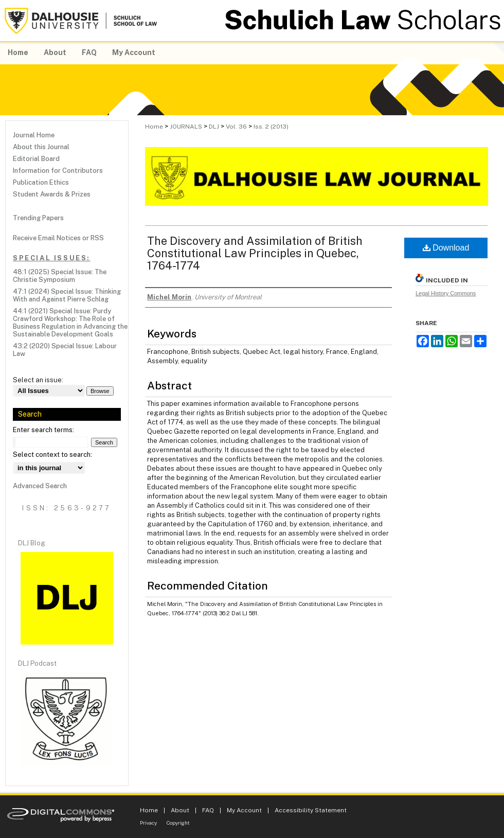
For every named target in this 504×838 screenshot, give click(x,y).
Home (154, 127)
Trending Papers (38, 218)
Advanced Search (40, 486)
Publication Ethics (41, 182)
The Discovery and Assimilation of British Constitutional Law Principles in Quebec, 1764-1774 (255, 253)
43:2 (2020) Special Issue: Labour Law (65, 350)
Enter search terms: (43, 430)
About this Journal (41, 147)
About (180, 810)
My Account (244, 810)
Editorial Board (36, 159)
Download (446, 248)
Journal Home (34, 135)
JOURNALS (186, 127)
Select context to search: (52, 454)
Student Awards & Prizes (52, 194)
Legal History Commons (446, 293)
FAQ (208, 810)
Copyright (178, 823)
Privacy (148, 823)
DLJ (214, 127)
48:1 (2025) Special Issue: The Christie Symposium (60, 276)
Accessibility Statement (311, 810)
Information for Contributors (58, 171)
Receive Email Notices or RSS (58, 238)
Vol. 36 (236, 127)
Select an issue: (38, 380)
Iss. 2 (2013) (271, 127)
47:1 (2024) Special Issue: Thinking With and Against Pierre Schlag (67, 295)
